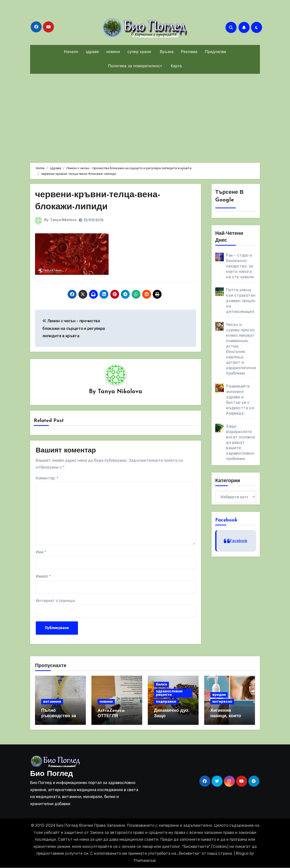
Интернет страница (55, 601)
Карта (176, 66)
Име (41, 552)
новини (113, 52)
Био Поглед (51, 774)
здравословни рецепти (169, 693)
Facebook (226, 520)
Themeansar (145, 861)
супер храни (139, 52)
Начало (71, 52)
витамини (52, 702)
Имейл (43, 577)
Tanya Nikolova (63, 220)
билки (161, 685)
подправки (166, 702)
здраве (92, 52)
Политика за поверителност (135, 66)
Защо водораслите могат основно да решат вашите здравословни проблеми (240, 442)
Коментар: (47, 478)
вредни (219, 695)
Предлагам (215, 52)
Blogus (242, 854)
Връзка (166, 52)
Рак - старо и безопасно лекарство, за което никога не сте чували (240, 266)
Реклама (189, 52)
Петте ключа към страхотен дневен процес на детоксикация (241, 301)
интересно (222, 702)
